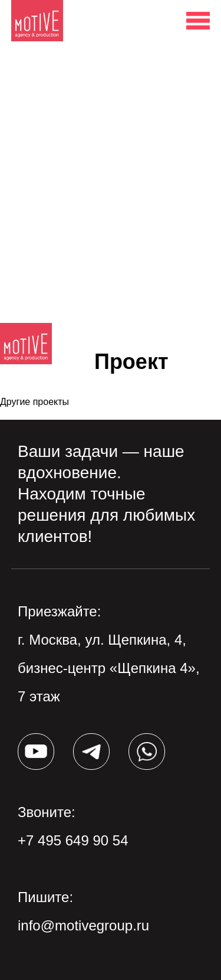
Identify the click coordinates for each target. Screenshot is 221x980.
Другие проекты (34, 402)
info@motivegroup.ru (83, 925)
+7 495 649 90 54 (73, 840)
